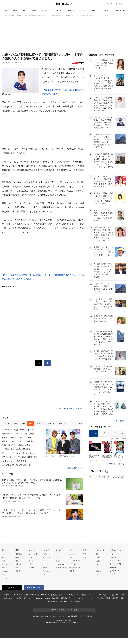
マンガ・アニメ (48, 564)
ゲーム (45, 567)
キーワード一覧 (115, 570)
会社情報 (36, 623)
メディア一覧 (115, 567)
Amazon (93, 507)
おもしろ (71, 10)
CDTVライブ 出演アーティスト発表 (18, 430)
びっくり (59, 560)
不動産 (108, 604)
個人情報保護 (72, 623)
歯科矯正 (115, 604)
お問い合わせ (90, 623)
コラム (83, 10)
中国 (4, 581)
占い (70, 604)
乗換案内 (100, 604)
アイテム (92, 601)
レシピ (85, 604)
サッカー (32, 567)
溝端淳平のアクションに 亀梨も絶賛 (18, 434)
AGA (61, 608)
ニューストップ (112, 4)
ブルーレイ (94, 464)
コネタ (58, 564)
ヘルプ (112, 580)
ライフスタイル (75, 567)
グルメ (45, 574)
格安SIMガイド (10, 604)
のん (50, 69)
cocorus (48, 604)
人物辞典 (113, 574)
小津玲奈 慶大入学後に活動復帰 (16, 449)
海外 (25, 10)
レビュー (46, 560)
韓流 (17, 574)
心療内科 (83, 601)
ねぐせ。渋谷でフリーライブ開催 (17, 437)
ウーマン (77, 604)
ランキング (105, 10)
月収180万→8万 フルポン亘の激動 (17, 441)
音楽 (17, 567)
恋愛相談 (64, 604)
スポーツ (45, 10)
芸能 (34, 10)
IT (43, 570)
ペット (58, 577)
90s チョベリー (75, 574)
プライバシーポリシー (58, 623)
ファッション (47, 577)
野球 (31, 564)
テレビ (121, 464)
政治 (4, 567)
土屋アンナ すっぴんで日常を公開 (17, 465)
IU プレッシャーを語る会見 (14, 461)
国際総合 (5, 578)
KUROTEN (18, 601)
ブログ (99, 601)
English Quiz (60, 570)
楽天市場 (102, 507)
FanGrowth (45, 601)
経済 (4, 564)
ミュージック (112, 464)
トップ (7, 423)
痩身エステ (68, 608)
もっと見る (121, 451)
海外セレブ (19, 570)
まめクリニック (57, 601)
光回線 (19, 604)
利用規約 (44, 623)
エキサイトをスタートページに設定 (64, 616)
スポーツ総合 (34, 560)
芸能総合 (19, 560)
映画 (17, 564)
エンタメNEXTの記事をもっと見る (70, 409)
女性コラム (73, 564)
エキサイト (123, 4)
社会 (4, 560)
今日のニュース (122, 10)
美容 (122, 604)
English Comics (61, 574)
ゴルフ (31, 570)
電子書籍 (77, 608)
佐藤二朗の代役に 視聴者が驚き (16, 445)
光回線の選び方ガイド (31, 601)
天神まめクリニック (71, 601)
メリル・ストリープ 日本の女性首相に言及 (20, 457)
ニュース (4, 10)
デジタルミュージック (103, 464)
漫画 (93, 10)
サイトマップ (115, 577)
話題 (84, 564)
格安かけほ (28, 604)
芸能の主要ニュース (76, 468)
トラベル (73, 570)
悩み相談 (55, 604)
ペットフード (52, 608)
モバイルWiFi (38, 604)
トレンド (58, 10)
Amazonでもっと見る (116, 494)
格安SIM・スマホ (118, 601)
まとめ (4, 570)
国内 (15, 10)
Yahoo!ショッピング (115, 507)
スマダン (73, 560)
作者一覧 (113, 564)
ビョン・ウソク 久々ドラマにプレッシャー (20, 453)
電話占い (106, 601)
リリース (113, 560)
